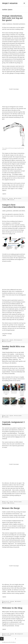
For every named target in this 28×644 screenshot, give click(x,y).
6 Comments (12, 200)
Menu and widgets (24, 5)
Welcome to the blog (12, 608)
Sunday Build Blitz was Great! (13, 347)
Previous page (2, 639)
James (12, 198)
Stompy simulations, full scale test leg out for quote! (12, 18)
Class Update (18, 198)
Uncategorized (19, 340)
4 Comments (12, 503)
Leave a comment (7, 341)
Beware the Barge (11, 508)
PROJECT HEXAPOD (10, 3)
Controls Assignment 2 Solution (13, 423)
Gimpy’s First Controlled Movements (14, 206)
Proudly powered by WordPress (9, 642)
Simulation (4, 200)
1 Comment (6, 417)
